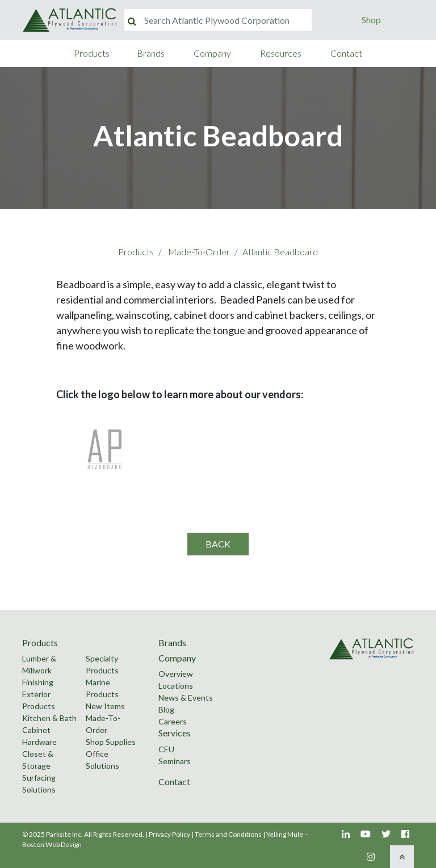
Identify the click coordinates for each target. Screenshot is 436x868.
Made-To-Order (199, 252)
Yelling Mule (285, 834)
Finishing (38, 682)
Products (92, 53)
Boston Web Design (52, 844)
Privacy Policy (169, 834)
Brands (151, 53)
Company (212, 53)
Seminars (175, 761)
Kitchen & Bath (49, 718)
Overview (176, 674)
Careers (173, 721)
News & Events (186, 698)
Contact (346, 53)
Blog (166, 709)
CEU (166, 749)
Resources (281, 53)
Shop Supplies (111, 742)
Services (175, 733)
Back (218, 544)
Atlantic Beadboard (280, 252)
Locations (176, 686)
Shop (371, 20)
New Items (105, 706)
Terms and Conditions (228, 834)
